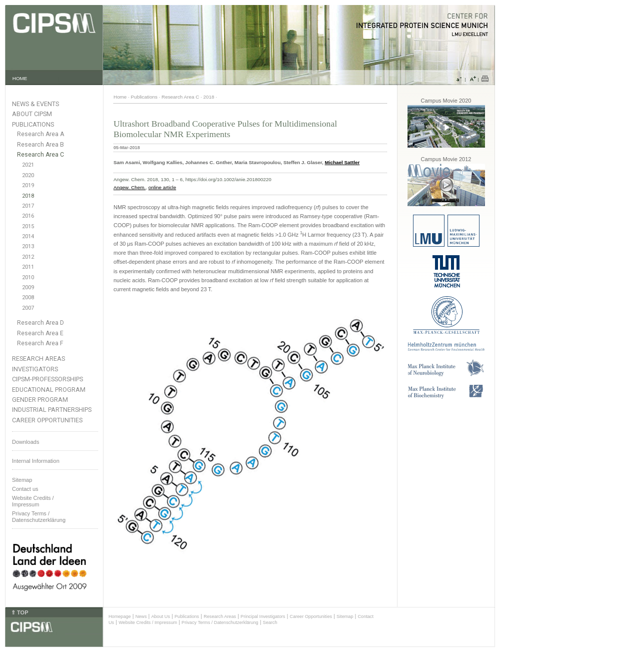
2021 (28, 165)
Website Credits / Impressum (148, 622)
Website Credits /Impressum (33, 501)
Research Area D (40, 323)
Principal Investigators (263, 616)
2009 (28, 287)
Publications (33, 124)
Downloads (25, 442)
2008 (28, 297)
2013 (28, 246)
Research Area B (40, 145)
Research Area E (40, 333)
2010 (28, 277)
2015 (28, 226)
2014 (28, 236)
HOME (20, 78)
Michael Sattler (342, 162)
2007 (28, 308)
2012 (28, 257)
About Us (160, 616)
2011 (28, 267)
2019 (28, 185)
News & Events (35, 104)
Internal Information (36, 461)
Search (270, 622)
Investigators (35, 369)
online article (162, 187)
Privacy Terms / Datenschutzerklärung (39, 517)
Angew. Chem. (129, 187)
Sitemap (22, 480)
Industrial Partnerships (52, 410)
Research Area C (40, 155)
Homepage (120, 616)
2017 (28, 206)
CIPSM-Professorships (47, 379)
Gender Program (40, 400)
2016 (28, 216)
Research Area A (40, 134)
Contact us (25, 489)
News (141, 616)
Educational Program (49, 390)
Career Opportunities (47, 420)
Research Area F (40, 343)
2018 (28, 196)
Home (120, 97)
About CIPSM (32, 114)
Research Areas (38, 359)
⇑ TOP (19, 612)
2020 (28, 175)
